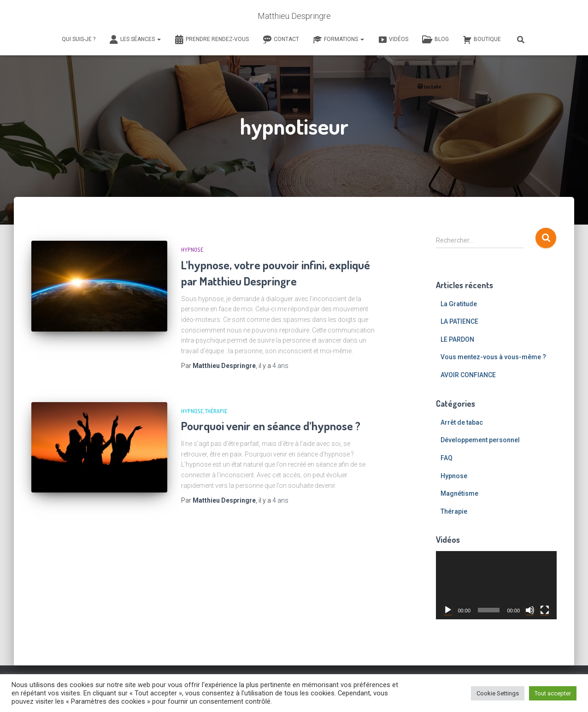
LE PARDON (457, 339)
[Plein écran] (545, 610)
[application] (497, 585)
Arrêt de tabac (462, 422)
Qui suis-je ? (79, 39)
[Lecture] (448, 610)
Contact (281, 40)
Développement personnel (480, 440)
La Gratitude (459, 304)
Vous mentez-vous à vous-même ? (493, 357)
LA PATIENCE (459, 321)
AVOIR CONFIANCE (468, 375)
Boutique (482, 40)
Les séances (135, 40)
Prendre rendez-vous (212, 40)
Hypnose (192, 250)
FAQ (447, 458)
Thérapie (216, 411)
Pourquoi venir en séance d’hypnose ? (271, 426)
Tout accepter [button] (553, 693)
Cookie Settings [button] (498, 693)
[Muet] (530, 610)
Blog (435, 40)
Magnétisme (459, 493)
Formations (338, 40)
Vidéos (393, 40)
